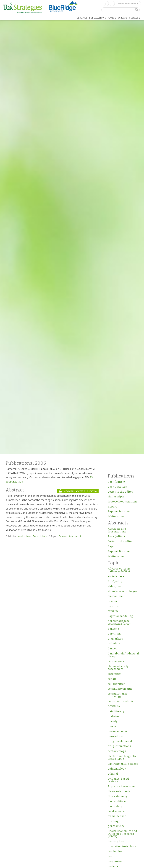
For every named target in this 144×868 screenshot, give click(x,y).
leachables (115, 851)
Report (112, 507)
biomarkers (115, 639)
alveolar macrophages (123, 591)
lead (111, 856)
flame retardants (119, 791)
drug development (120, 741)
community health (120, 689)
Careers (123, 18)
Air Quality (115, 581)
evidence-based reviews (118, 780)
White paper (116, 517)
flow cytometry (118, 796)
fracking (113, 821)
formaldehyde (117, 816)
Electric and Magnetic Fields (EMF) (122, 758)
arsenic (113, 601)
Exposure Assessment (70, 536)
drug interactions (119, 746)
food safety (115, 806)
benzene (113, 629)
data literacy (116, 711)
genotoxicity (116, 826)
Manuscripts (116, 497)
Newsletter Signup (128, 3)
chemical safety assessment (118, 668)
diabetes (114, 716)
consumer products (121, 701)
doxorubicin (116, 736)
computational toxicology (118, 695)
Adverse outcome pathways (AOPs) (119, 570)
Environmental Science (123, 764)
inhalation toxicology (122, 846)
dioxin (112, 726)
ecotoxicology (117, 751)
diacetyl (113, 721)
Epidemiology (117, 769)
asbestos (114, 606)
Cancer (112, 649)
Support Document (120, 511)
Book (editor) (116, 482)
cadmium (114, 644)
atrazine (113, 611)
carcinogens (116, 661)
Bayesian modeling (120, 616)
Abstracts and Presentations (33, 536)
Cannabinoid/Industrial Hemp (123, 655)
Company (135, 18)
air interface (116, 576)
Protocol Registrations (123, 502)
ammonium (115, 596)
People (112, 18)
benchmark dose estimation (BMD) (119, 622)
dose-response (118, 731)
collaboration (117, 684)
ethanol (113, 774)
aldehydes (115, 586)
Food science (116, 811)
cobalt (112, 679)
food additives (117, 801)
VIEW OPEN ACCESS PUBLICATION (78, 491)
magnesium (116, 861)
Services (82, 18)
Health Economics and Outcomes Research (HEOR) (122, 834)
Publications (98, 18)
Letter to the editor (120, 492)
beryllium (114, 634)
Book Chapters (117, 487)
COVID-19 (114, 707)
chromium (115, 674)
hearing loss (116, 842)
